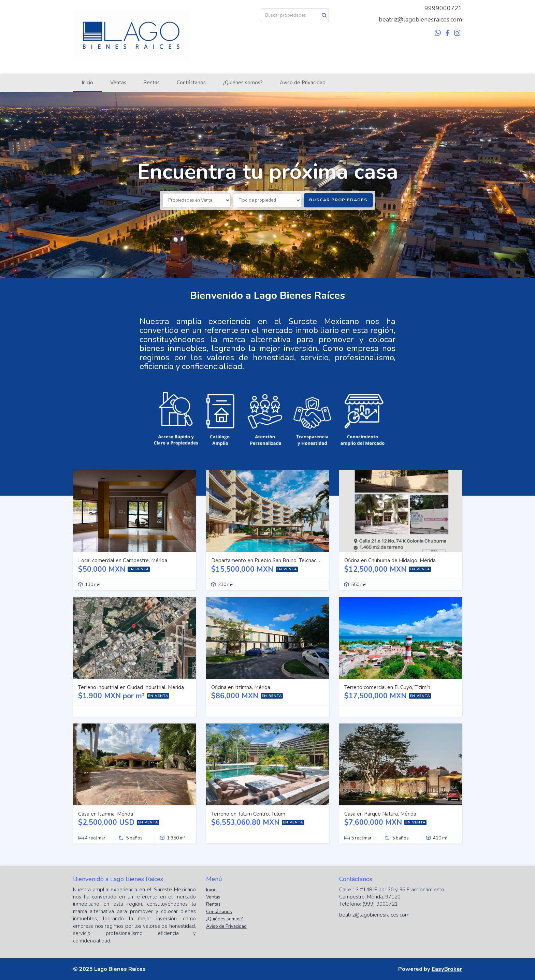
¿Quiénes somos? (243, 83)
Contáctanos (191, 83)
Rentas (151, 83)
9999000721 (443, 8)
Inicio (87, 83)
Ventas (118, 83)
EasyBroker (447, 969)
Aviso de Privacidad (303, 83)
